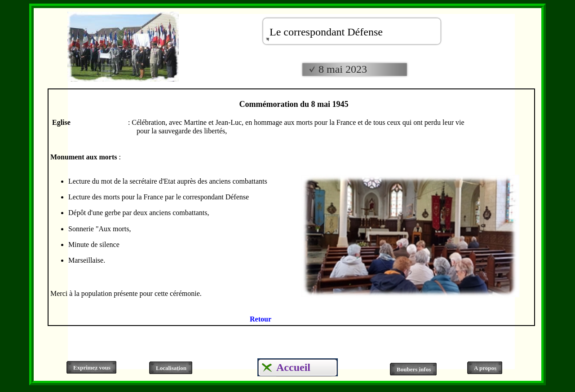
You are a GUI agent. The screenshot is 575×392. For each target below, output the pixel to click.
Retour (261, 319)
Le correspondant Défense (326, 32)
